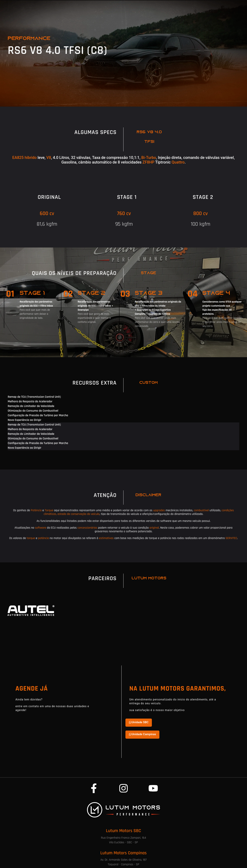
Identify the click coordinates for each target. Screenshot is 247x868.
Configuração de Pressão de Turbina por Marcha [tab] (38, 415)
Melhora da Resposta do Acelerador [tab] (30, 401)
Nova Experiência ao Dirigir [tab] (25, 420)
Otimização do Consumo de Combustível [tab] (33, 411)
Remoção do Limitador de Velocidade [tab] (31, 406)
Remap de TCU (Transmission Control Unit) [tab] (34, 397)
